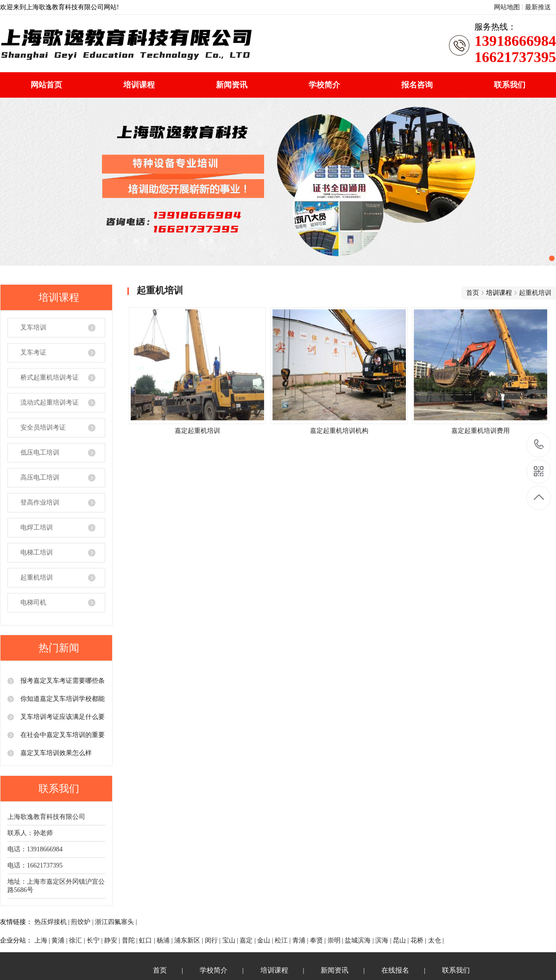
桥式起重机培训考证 (50, 378)
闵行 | (214, 940)
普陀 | (131, 940)
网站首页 (46, 85)
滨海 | (384, 940)
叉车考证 (33, 353)
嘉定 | (248, 940)
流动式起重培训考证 (50, 403)
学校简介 (324, 85)
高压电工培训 (40, 478)
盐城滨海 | (360, 940)
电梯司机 (33, 602)
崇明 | (336, 940)
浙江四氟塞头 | (116, 922)
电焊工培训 (37, 527)
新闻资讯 (232, 85)
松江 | (284, 940)
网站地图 (507, 7)
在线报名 (395, 970)
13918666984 (539, 445)
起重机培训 (37, 577)
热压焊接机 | (53, 922)
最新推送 (538, 7)
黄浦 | (60, 940)
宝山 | (231, 940)
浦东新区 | (190, 940)
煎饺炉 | (83, 922)
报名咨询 (417, 85)
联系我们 (510, 85)
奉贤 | (319, 940)
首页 (473, 293)
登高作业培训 (40, 502)
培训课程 (139, 85)
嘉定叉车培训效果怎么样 (55, 753)
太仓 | (436, 940)
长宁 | (95, 940)
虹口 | (148, 940)
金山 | (266, 940)
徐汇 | (78, 940)
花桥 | (419, 940)
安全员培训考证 (43, 428)
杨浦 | (165, 940)
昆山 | (402, 940)
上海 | (43, 940)
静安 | (113, 940)
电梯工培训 (37, 552)
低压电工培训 (40, 453)
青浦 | (301, 940)
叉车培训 (33, 328)
